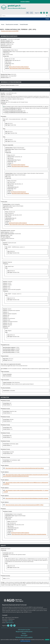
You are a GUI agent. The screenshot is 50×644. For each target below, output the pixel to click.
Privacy (24, 633)
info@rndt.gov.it (10, 622)
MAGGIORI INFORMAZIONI (25, 641)
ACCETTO (47, 640)
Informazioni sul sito (24, 630)
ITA (28, 13)
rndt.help (10, 621)
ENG (31, 13)
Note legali (24, 635)
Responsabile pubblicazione (24, 632)
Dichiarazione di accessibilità (24, 637)
